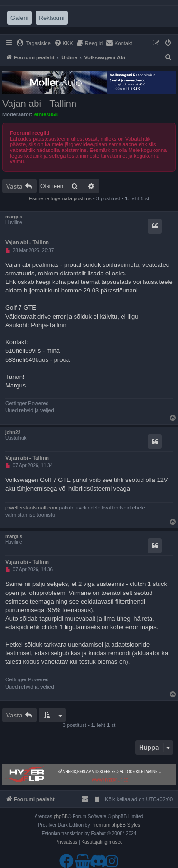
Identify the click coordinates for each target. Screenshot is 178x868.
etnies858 (46, 114)
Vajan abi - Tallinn (39, 104)
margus (14, 217)
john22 (13, 432)
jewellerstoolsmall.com (31, 508)
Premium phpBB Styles (116, 825)
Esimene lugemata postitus (60, 198)
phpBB (61, 816)
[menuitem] (33, 43)
